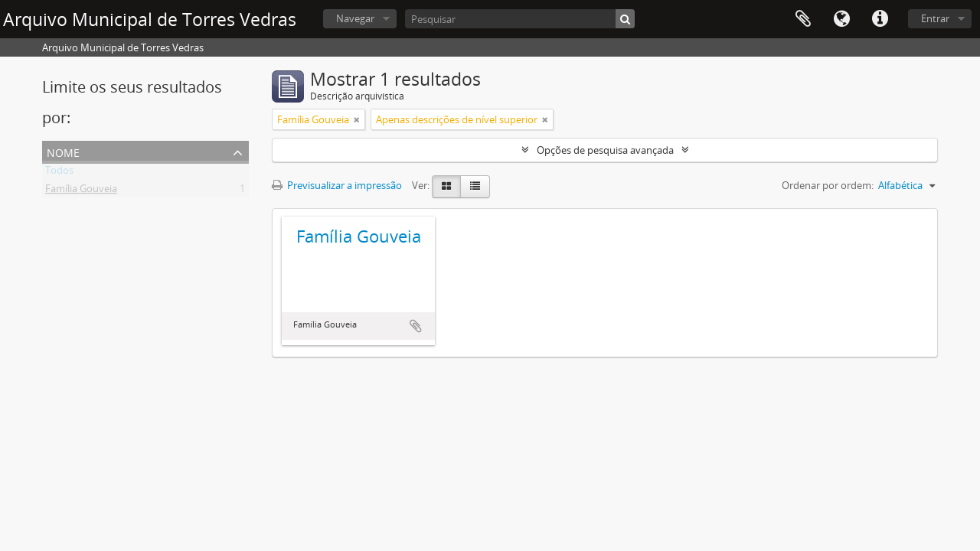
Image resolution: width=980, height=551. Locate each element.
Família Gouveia (81, 191)
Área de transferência (803, 19)
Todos (59, 173)
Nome (63, 151)
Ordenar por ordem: (828, 185)
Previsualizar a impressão (337, 185)
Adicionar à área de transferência (416, 326)
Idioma (841, 19)
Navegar (355, 18)
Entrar (935, 18)
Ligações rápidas (880, 19)
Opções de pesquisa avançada (605, 150)
